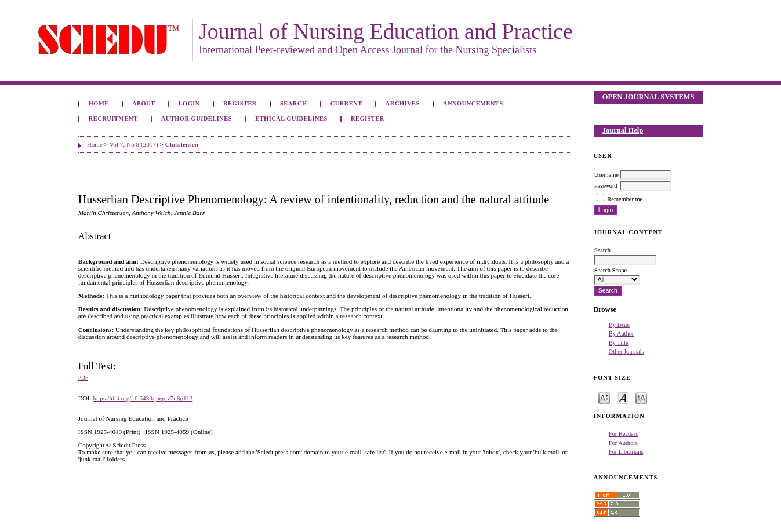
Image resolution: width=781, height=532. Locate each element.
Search (293, 103)
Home (99, 103)
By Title (619, 343)
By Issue (619, 325)
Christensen (182, 144)
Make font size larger (641, 397)
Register (240, 103)
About (144, 103)
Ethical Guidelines (291, 119)
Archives (403, 103)
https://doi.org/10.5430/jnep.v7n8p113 (143, 398)
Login (189, 103)
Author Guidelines (197, 119)
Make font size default (623, 397)
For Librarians (626, 452)
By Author (622, 334)
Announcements (473, 103)
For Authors (623, 443)
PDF (83, 378)
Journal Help (623, 130)
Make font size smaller (604, 397)
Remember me (625, 199)
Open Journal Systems (649, 97)
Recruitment (113, 119)
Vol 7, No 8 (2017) (134, 144)
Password (606, 186)
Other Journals (626, 351)
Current (346, 103)
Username (606, 175)
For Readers (624, 434)
